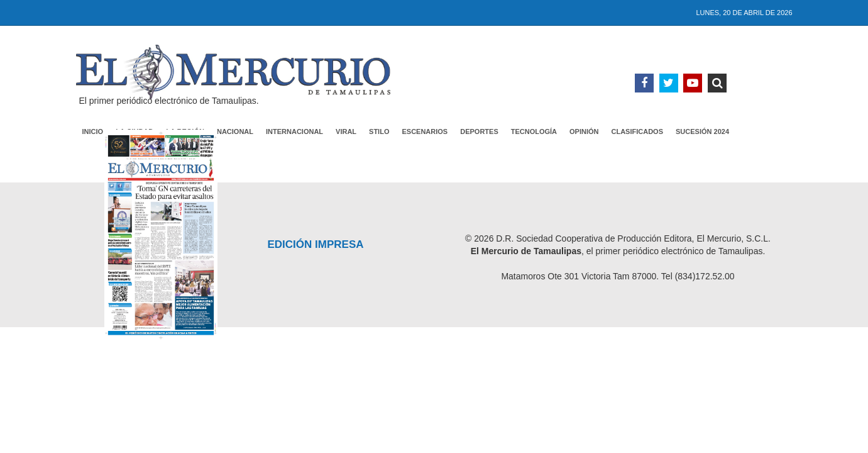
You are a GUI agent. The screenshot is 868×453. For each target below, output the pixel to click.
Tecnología (534, 131)
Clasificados (638, 131)
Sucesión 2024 (702, 131)
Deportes (479, 131)
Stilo (379, 131)
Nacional (235, 131)
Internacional (294, 131)
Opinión (584, 131)
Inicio (93, 131)
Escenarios (425, 131)
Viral (346, 131)
